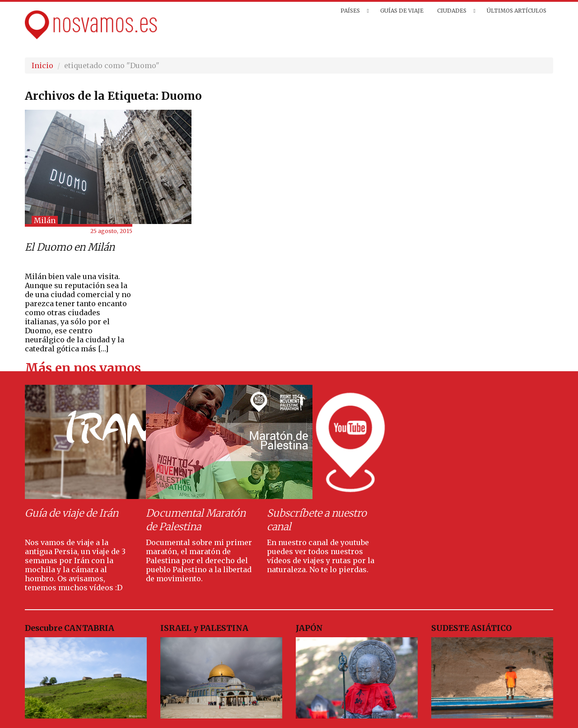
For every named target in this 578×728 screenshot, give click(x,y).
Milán (45, 220)
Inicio (42, 65)
